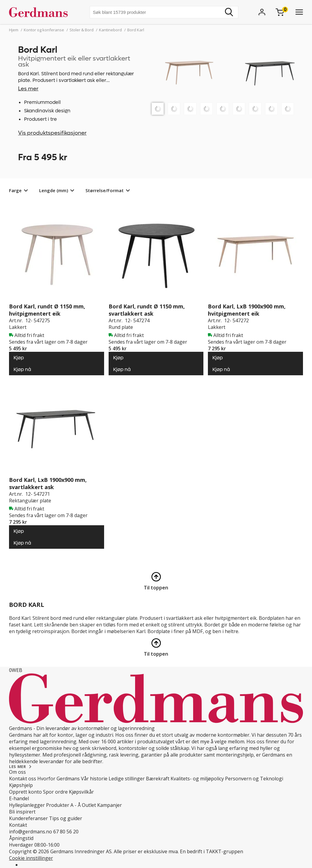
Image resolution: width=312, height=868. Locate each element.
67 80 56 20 (66, 832)
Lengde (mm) (54, 190)
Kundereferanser (28, 818)
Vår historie (94, 779)
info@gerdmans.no (31, 832)
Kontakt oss (23, 779)
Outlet (89, 805)
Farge (15, 190)
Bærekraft (158, 779)
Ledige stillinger (127, 779)
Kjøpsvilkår (81, 792)
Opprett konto (25, 792)
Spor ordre (55, 792)
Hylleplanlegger (27, 805)
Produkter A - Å (63, 805)
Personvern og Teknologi (254, 779)
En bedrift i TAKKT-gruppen (212, 851)
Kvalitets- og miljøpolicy (197, 779)
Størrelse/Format (105, 190)
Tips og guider (66, 818)
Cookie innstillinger (31, 858)
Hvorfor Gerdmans (59, 779)
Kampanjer (110, 805)
